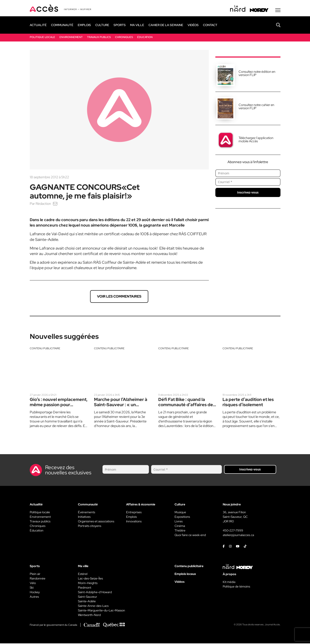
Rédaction (43, 204)
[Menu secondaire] (278, 11)
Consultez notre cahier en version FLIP (256, 107)
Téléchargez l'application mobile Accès (256, 140)
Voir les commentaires (119, 297)
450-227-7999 (233, 531)
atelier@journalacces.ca (238, 536)
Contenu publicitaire (45, 349)
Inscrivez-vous (248, 193)
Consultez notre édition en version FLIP (257, 74)
